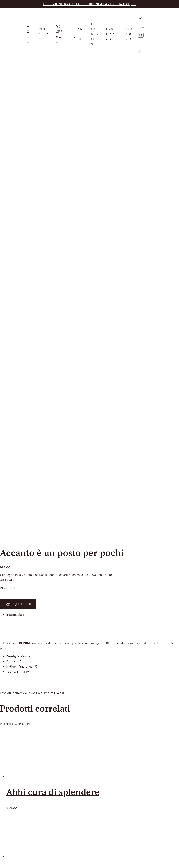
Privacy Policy (124, 736)
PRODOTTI (80, 628)
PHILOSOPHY (82, 623)
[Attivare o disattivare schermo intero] (5, 861)
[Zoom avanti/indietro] (1, 861)
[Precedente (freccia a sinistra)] (1, 866)
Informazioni (15, 159)
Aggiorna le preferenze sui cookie (158, 736)
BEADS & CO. (82, 649)
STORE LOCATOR (85, 654)
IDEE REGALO (82, 634)
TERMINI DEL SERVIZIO (128, 618)
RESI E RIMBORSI (123, 634)
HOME (77, 618)
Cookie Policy (137, 736)
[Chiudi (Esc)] (11, 861)
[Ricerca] (141, 35)
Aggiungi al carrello (18, 148)
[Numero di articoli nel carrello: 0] (139, 51)
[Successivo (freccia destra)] (5, 866)
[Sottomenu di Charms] (97, 34)
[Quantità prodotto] (3, 141)
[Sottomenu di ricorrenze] (65, 34)
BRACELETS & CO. (86, 644)
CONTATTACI (82, 660)
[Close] (6, 785)
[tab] (93, 159)
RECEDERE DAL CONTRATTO (132, 639)
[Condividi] (8, 861)
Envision (168, 733)
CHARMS (79, 639)
